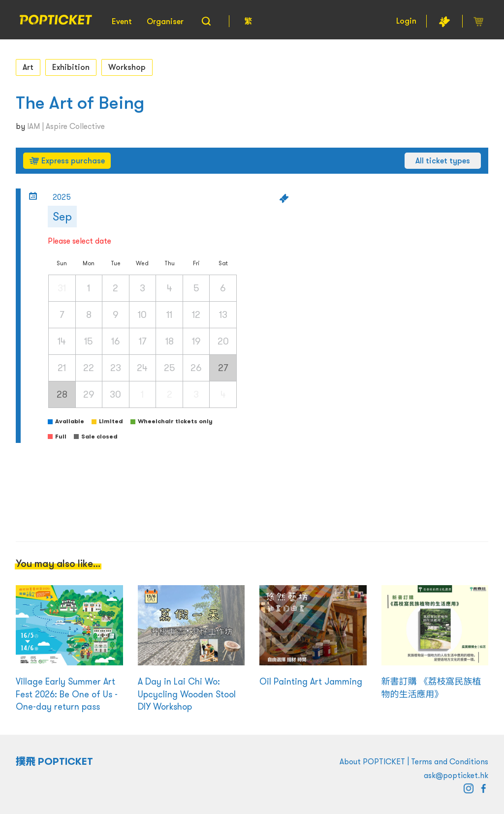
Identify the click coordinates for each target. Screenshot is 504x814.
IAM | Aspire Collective (66, 126)
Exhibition (71, 67)
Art (28, 67)
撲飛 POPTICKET (54, 761)
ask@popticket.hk (456, 775)
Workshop (127, 67)
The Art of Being (80, 103)
